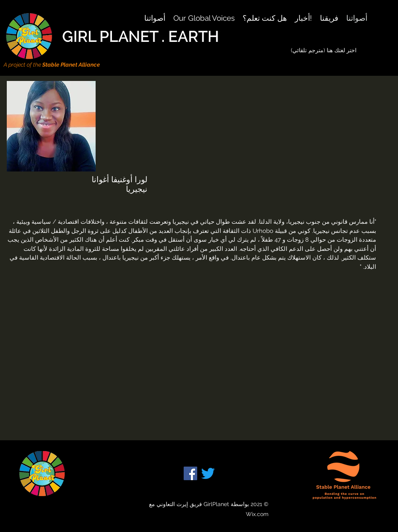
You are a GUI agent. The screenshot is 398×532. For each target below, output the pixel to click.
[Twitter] (208, 473)
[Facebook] (190, 473)
